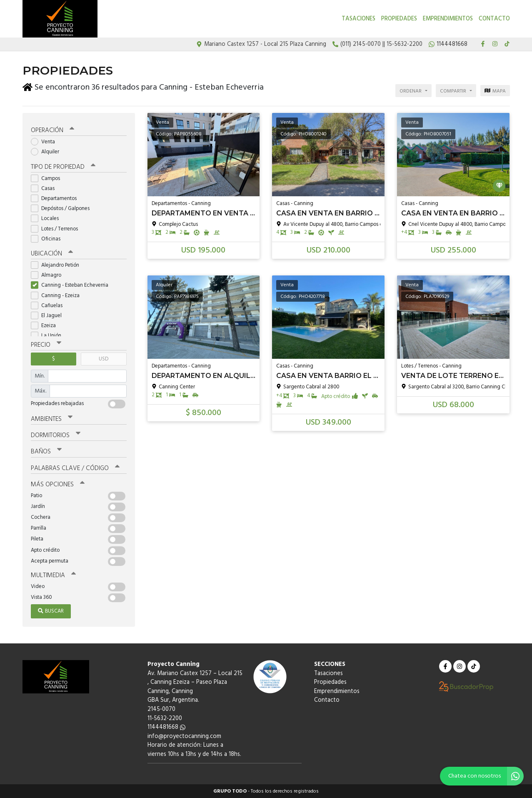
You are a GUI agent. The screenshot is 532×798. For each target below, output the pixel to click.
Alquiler (48, 151)
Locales (47, 218)
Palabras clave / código (75, 468)
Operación (52, 130)
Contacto (494, 19)
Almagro (49, 275)
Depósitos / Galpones (63, 208)
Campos (48, 178)
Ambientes (52, 419)
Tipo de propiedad (63, 167)
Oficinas (48, 239)
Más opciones (58, 484)
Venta (46, 141)
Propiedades (399, 19)
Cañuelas (49, 305)
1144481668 (166, 727)
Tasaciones (358, 19)
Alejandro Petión (58, 265)
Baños (46, 451)
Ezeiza (46, 325)
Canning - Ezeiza (58, 295)
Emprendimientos (448, 19)
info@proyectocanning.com (184, 736)
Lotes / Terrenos (57, 229)
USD (104, 359)
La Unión (49, 335)
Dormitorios (56, 435)
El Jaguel (49, 315)
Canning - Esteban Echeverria (72, 285)
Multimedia (53, 575)
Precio (46, 345)
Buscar (51, 611)
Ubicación (52, 253)
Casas (45, 188)
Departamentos (56, 198)
